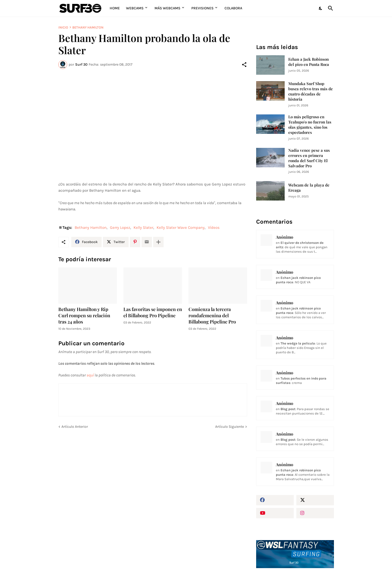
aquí (90, 375)
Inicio (63, 27)
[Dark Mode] (321, 8)
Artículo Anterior (75, 427)
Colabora (233, 8)
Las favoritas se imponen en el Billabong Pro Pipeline (153, 312)
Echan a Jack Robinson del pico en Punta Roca (309, 62)
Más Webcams (167, 8)
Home (115, 8)
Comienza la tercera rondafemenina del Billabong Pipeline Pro (212, 316)
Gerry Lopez (120, 228)
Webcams (135, 8)
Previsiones (202, 8)
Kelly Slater (143, 228)
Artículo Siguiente (230, 427)
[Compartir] (244, 65)
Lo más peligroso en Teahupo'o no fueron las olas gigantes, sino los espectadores (310, 125)
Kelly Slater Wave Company (181, 228)
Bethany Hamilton (88, 27)
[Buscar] (330, 8)
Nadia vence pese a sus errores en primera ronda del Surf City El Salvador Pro (309, 158)
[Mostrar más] (158, 242)
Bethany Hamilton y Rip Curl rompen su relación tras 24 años (84, 316)
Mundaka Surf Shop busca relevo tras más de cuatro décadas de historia (311, 91)
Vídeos (214, 228)
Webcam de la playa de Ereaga (309, 188)
